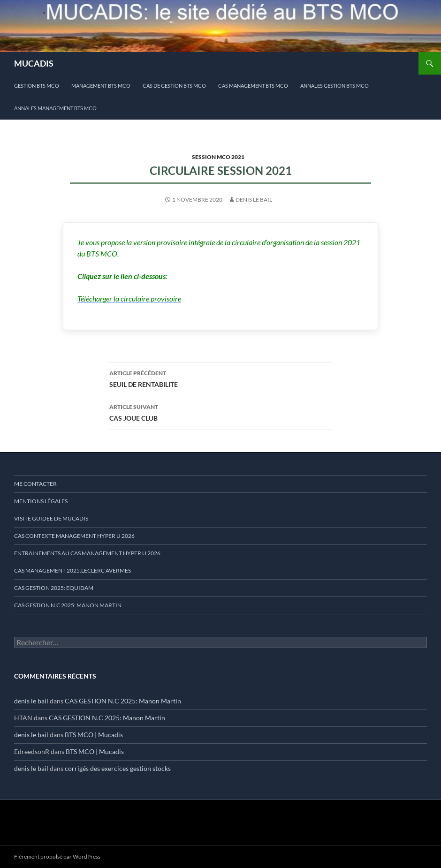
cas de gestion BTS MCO (174, 86)
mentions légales (41, 501)
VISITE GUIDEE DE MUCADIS (51, 518)
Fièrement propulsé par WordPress (57, 857)
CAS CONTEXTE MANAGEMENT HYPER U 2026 (74, 536)
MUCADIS (34, 63)
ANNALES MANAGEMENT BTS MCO (55, 108)
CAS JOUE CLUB (220, 412)
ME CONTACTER (35, 484)
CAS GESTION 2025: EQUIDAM (54, 588)
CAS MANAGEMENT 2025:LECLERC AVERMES (72, 570)
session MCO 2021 (218, 157)
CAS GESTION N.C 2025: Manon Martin (123, 701)
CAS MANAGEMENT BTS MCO (253, 86)
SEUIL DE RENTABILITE (220, 378)
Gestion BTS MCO (37, 86)
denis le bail (254, 200)
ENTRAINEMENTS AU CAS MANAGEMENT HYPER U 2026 (87, 553)
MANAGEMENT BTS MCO (101, 86)
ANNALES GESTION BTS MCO (335, 86)
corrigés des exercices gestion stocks (118, 768)
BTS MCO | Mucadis (94, 735)
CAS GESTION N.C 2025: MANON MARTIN (68, 605)
